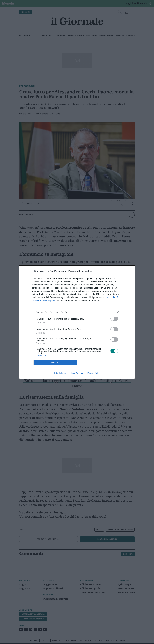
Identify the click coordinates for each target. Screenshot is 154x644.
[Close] (129, 271)
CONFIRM (55, 362)
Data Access (77, 373)
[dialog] (77, 322)
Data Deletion (60, 373)
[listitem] (77, 312)
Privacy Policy (94, 373)
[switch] (114, 319)
